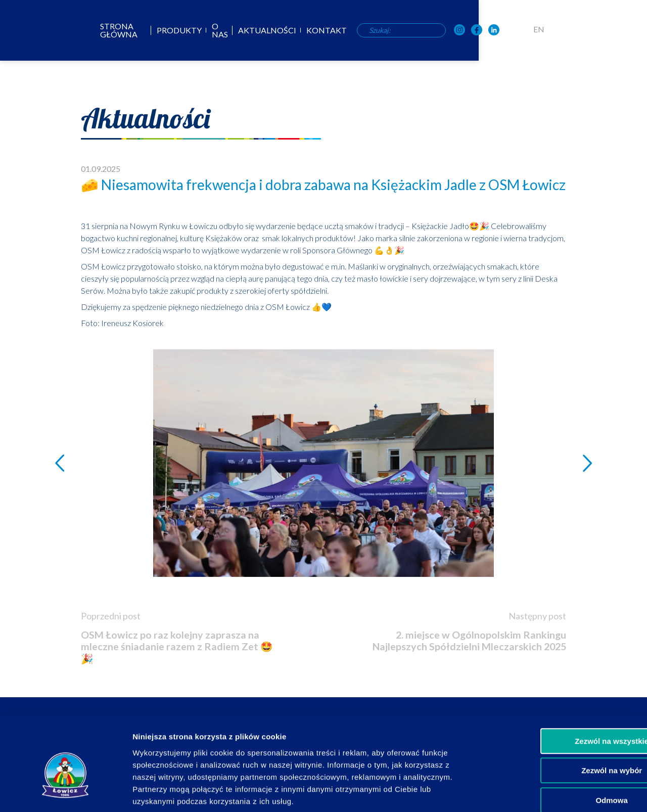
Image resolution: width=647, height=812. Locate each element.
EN (627, 29)
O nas (295, 30)
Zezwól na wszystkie (563, 688)
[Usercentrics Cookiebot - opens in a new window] (65, 792)
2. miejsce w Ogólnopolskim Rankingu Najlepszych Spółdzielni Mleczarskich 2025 (480, 647)
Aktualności (346, 30)
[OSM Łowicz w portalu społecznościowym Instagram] (548, 31)
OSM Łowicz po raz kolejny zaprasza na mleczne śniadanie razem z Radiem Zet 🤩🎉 (177, 647)
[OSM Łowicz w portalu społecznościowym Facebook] (565, 31)
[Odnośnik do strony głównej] (33, 29)
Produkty (250, 30)
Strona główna (182, 30)
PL (607, 29)
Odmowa (562, 748)
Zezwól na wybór (563, 718)
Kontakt (406, 30)
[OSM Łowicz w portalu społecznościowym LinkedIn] (582, 31)
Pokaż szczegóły (539, 792)
